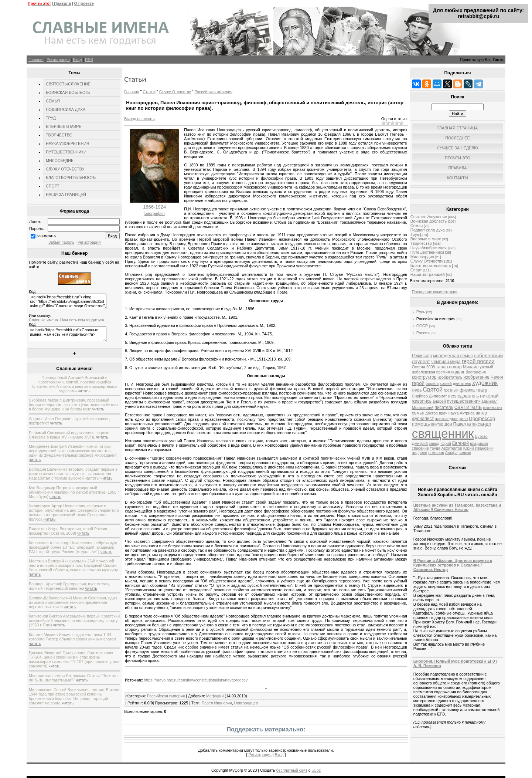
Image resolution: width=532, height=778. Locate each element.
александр (479, 424)
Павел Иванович (217, 703)
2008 (431, 367)
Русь (421, 312)
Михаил (471, 367)
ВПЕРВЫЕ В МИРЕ (64, 126)
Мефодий (215, 696)
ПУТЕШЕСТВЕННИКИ (66, 152)
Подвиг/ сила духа (428, 230)
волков (465, 453)
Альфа (451, 453)
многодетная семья (453, 356)
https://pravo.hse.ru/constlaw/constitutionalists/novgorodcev (196, 680)
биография (476, 372)
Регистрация (58, 60)
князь (417, 390)
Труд (415, 234)
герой (418, 383)
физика (467, 390)
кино (464, 419)
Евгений (461, 443)
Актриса (467, 413)
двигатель (462, 383)
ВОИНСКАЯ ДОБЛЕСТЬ (68, 92)
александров (447, 419)
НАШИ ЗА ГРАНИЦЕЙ (66, 194)
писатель (444, 407)
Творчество (421, 243)
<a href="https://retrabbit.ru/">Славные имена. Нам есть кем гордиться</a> (68, 334)
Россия (423, 333)
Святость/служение (429, 217)
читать (83, 391)
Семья (417, 226)
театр (482, 390)
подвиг (458, 372)
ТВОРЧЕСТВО (59, 135)
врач (443, 413)
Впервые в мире (426, 239)
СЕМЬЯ (53, 101)
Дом (448, 424)
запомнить (46, 236)
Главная (36, 60)
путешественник (464, 401)
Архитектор (452, 448)
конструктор (424, 377)
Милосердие (422, 257)
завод (434, 443)
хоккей (446, 383)
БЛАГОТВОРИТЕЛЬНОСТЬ (71, 177)
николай (489, 396)
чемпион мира (446, 362)
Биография (155, 213)
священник (443, 434)
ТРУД (51, 118)
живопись (422, 401)
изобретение (476, 377)
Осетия (419, 367)
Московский (423, 407)
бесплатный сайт (292, 770)
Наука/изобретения (429, 248)
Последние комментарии (435, 292)
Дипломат (438, 396)
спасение (420, 448)
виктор (437, 424)
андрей (439, 401)
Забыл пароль (61, 242)
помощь (421, 424)
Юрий (446, 443)
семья (418, 413)
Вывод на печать (139, 119)
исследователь (463, 396)
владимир (479, 443)
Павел (459, 424)
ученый (487, 367)
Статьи (149, 92)
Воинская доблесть (429, 221)
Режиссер (422, 356)
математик (492, 407)
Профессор (482, 418)
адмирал (490, 401)
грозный (451, 390)
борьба (432, 383)
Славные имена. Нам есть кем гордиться (66, 320)
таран (442, 367)
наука (454, 413)
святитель (468, 407)
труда (435, 448)
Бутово (481, 436)
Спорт (416, 270)
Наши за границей (428, 274)
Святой (433, 390)
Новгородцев (246, 703)
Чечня (497, 377)
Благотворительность (431, 265)
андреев (420, 453)
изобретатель (450, 377)
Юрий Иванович (478, 448)
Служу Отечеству (175, 92)
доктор (432, 413)
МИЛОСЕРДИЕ (60, 160)
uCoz (316, 770)
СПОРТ (53, 186)
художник (485, 383)
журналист (423, 419)
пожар (455, 367)
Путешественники (427, 252)
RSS (89, 60)
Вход (77, 60)
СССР (422, 326)
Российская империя (213, 92)
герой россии (478, 361)
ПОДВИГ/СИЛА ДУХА (66, 109)
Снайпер (420, 396)
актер (481, 413)
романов (436, 453)
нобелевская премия (431, 372)
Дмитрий (420, 443)
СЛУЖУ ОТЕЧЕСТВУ (65, 169)
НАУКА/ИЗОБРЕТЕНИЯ (68, 143)
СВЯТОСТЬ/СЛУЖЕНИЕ (68, 84)
